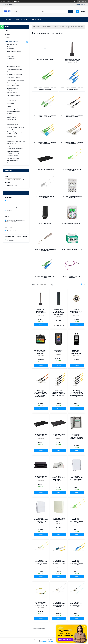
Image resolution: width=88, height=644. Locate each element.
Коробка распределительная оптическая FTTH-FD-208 (76, 478)
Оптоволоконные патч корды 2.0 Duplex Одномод (72, 89)
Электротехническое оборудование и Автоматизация (13, 118)
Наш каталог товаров (11, 41)
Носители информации (14, 77)
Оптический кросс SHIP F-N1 (59, 435)
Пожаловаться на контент (47, 642)
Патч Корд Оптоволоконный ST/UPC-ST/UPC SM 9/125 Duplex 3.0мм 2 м (59, 394)
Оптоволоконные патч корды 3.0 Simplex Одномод (45, 116)
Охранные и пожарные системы (14, 112)
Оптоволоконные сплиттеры (72, 224)
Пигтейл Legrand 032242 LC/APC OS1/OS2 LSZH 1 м (41, 604)
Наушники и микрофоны (14, 64)
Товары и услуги (41, 27)
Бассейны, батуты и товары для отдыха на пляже (16, 133)
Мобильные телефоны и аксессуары (14, 48)
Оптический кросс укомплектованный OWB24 (59, 520)
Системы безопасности (14, 163)
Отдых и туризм (12, 136)
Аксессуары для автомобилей (16, 80)
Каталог (17, 19)
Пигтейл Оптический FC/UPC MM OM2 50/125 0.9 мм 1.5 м (59, 604)
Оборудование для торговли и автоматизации (16, 142)
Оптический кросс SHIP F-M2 (41, 435)
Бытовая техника (12, 44)
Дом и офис (11, 98)
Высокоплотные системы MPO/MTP (72, 277)
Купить (41, 325)
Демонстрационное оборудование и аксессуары (15, 89)
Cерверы (10, 54)
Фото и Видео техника (14, 86)
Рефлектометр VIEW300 (59, 351)
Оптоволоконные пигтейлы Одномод (72, 170)
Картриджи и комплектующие (15, 139)
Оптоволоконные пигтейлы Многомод (45, 197)
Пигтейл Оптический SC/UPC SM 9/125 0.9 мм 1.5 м (76, 562)
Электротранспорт (13, 125)
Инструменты (11, 122)
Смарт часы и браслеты (14, 51)
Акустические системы (14, 66)
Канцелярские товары (13, 95)
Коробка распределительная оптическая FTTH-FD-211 (41, 520)
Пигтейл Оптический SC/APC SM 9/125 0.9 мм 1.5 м (76, 520)
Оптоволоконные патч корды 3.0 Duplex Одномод (45, 143)
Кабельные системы (53, 27)
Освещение (10, 103)
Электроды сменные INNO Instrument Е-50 (41, 311)
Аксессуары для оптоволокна (72, 250)
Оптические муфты (45, 224)
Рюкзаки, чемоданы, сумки (15, 83)
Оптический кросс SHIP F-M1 (41, 477)
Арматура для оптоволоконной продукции (45, 250)
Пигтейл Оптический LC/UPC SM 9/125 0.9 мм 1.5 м (59, 562)
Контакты (35, 19)
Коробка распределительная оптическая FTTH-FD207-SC (58, 478)
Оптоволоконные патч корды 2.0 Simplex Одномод (45, 89)
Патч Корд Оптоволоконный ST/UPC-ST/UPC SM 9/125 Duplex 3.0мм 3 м (76, 394)
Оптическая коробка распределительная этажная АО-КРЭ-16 (76, 436)
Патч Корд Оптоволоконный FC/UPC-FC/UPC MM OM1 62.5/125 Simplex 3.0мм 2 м (41, 394)
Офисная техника (12, 93)
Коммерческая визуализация (15, 149)
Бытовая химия (12, 101)
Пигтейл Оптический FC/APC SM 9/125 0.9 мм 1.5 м (41, 562)
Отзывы (7, 34)
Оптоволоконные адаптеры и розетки (72, 197)
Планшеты (10, 61)
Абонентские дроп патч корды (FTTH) (45, 277)
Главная (8, 19)
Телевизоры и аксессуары (15, 69)
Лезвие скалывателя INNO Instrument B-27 (76, 311)
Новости (7, 38)
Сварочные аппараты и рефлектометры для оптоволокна (72, 61)
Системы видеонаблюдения (15, 109)
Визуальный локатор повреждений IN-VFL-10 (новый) (59, 312)
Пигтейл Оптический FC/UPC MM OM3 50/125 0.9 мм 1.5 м (76, 604)
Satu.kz (52, 640)
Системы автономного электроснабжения (14, 159)
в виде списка (84, 285)
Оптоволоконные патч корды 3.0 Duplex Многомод (72, 143)
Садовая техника (12, 146)
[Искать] (71, 11)
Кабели (9, 106)
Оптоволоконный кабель (45, 60)
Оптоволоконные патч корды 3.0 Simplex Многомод (72, 116)
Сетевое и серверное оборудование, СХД (13, 152)
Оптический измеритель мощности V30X (76, 352)
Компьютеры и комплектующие (12, 57)
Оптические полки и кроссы (45, 169)
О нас (26, 19)
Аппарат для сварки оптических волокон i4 (41, 352)
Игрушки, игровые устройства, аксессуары (16, 128)
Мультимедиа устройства (14, 75)
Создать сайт (11, 1)
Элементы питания (12, 72)
